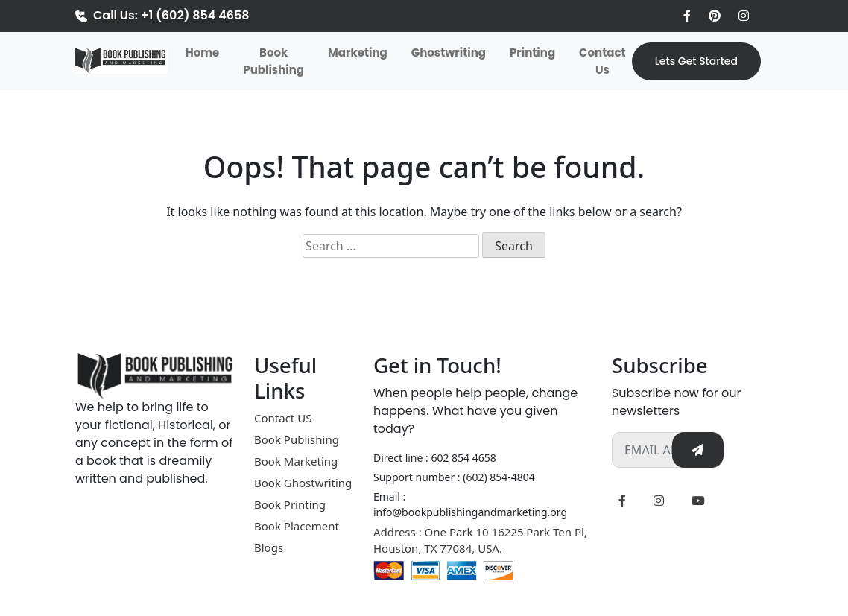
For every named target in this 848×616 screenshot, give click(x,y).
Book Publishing (273, 61)
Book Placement (297, 526)
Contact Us (602, 61)
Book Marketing (296, 461)
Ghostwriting (449, 53)
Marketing (358, 53)
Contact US (283, 418)
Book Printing (290, 504)
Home (206, 52)
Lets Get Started (696, 61)
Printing (532, 53)
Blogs (269, 547)
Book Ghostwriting (303, 483)
